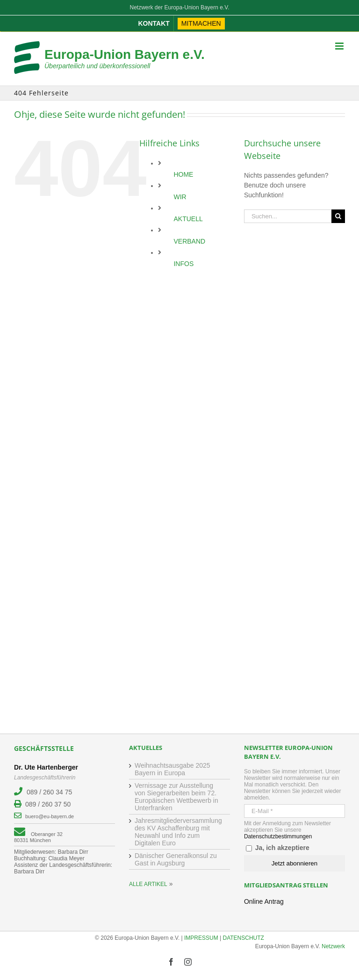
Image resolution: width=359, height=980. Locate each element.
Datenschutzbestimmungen (278, 836)
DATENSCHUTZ (244, 938)
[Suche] (338, 216)
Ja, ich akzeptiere (278, 848)
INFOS (183, 264)
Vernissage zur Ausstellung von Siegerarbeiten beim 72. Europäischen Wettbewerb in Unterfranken (176, 797)
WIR (180, 197)
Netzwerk (333, 946)
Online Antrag (264, 901)
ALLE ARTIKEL (148, 884)
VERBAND (189, 241)
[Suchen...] (288, 216)
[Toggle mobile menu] (340, 46)
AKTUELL (188, 219)
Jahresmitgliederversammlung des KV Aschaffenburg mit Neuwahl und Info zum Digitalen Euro (178, 832)
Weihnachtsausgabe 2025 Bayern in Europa (172, 769)
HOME (183, 174)
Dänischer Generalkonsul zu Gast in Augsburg (176, 859)
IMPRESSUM (201, 938)
